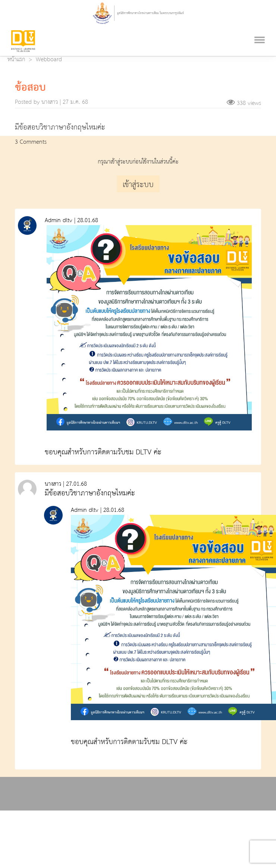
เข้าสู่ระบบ (138, 185)
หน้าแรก (16, 60)
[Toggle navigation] (260, 31)
